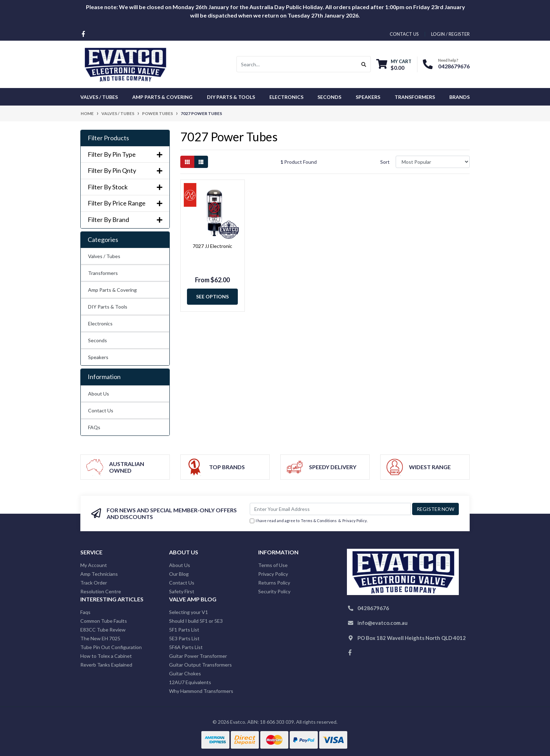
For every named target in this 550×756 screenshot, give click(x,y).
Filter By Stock (125, 187)
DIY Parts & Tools (108, 307)
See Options (212, 296)
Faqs (85, 612)
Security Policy (274, 591)
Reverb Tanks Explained (106, 665)
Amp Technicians (99, 574)
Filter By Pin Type (125, 154)
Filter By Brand (125, 220)
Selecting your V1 (189, 612)
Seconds (329, 97)
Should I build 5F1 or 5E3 (196, 621)
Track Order (94, 583)
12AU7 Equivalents (190, 682)
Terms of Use (273, 565)
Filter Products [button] (108, 138)
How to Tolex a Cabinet (106, 656)
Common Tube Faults (104, 621)
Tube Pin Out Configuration (111, 647)
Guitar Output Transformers (200, 665)
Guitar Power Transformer (198, 656)
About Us (99, 394)
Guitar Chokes (185, 673)
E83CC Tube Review (103, 630)
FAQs (94, 427)
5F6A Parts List (186, 647)
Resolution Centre (101, 591)
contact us (404, 34)
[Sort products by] (433, 162)
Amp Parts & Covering (112, 290)
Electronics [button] (286, 97)
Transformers (103, 273)
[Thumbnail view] (187, 162)
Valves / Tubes (104, 256)
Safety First (182, 591)
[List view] (201, 162)
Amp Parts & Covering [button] (162, 97)
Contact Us (101, 410)
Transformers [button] (415, 97)
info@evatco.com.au (383, 623)
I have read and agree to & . (309, 521)
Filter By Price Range (125, 203)
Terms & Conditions (319, 521)
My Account (94, 565)
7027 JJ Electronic (212, 246)
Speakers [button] (368, 97)
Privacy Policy (355, 521)
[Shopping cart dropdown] (394, 64)
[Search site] (364, 64)
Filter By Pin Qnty (125, 171)
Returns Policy (274, 583)
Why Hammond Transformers (201, 691)
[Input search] (297, 64)
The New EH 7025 (100, 638)
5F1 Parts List (184, 630)
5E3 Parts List (184, 638)
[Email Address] (330, 509)
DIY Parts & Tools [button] (231, 97)
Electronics (100, 323)
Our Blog (179, 574)
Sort (385, 162)
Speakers (98, 357)
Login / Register (450, 34)
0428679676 (454, 66)
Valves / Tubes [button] (99, 97)
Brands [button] (460, 97)
